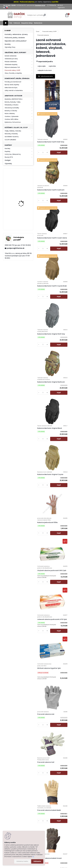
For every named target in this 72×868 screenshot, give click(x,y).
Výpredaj (8, 164)
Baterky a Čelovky (11, 111)
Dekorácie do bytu (11, 88)
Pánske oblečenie (11, 62)
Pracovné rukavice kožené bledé (61, 530)
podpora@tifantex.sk (16, 248)
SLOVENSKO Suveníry (12, 137)
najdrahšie (52, 66)
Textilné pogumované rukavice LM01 (62, 697)
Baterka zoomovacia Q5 (23, 202)
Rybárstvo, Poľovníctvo (13, 122)
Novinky (8, 44)
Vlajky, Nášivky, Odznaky (13, 131)
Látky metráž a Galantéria (14, 90)
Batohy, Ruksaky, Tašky (13, 102)
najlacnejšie (42, 66)
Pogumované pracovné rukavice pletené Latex (61, 640)
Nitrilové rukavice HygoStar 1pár (44, 470)
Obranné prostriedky (12, 108)
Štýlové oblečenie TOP (12, 67)
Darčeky (7, 149)
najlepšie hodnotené (45, 70)
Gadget (8, 160)
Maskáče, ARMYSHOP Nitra (13, 99)
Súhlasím (37, 861)
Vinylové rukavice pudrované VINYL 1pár (46, 409)
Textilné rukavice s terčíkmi (61, 755)
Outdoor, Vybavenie (12, 116)
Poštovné (17, 23)
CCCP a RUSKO (10, 140)
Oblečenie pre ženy (11, 59)
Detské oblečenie (11, 56)
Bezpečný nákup (27, 23)
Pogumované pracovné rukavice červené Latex (45, 639)
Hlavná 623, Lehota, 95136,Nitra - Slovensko (63, 796)
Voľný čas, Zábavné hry (13, 154)
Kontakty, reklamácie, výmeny (16, 34)
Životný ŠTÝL (9, 157)
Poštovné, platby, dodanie (15, 38)
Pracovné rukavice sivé (61, 467)
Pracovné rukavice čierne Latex (61, 583)
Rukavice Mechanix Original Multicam (45, 287)
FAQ (11, 23)
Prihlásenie (53, 5)
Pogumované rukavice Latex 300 (45, 754)
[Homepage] (6, 23)
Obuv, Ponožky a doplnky (13, 73)
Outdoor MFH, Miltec (12, 119)
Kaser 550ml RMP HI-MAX (24, 219)
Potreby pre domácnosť (13, 82)
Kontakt (45, 823)
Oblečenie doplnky (11, 65)
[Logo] (16, 15)
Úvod (38, 31)
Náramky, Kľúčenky (11, 134)
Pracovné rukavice (43, 35)
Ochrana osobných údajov (44, 801)
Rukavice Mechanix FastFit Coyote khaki (45, 228)
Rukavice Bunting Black (44, 698)
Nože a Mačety (10, 114)
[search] (45, 15)
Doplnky (7, 151)
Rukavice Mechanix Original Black (61, 285)
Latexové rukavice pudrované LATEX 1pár (62, 409)
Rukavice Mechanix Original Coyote (45, 346)
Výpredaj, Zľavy (10, 47)
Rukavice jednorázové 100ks (62, 348)
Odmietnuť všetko (22, 861)
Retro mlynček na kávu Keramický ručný (23, 180)
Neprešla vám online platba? (16, 41)
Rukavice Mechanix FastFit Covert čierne (62, 170)
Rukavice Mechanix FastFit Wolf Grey (61, 114)
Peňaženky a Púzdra (11, 105)
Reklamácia (38, 23)
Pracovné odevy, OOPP (12, 70)
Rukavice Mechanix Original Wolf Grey (61, 228)
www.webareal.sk (44, 866)
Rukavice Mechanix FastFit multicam (45, 171)
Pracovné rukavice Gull (45, 528)
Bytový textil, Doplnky (12, 85)
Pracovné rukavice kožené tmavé (45, 586)
